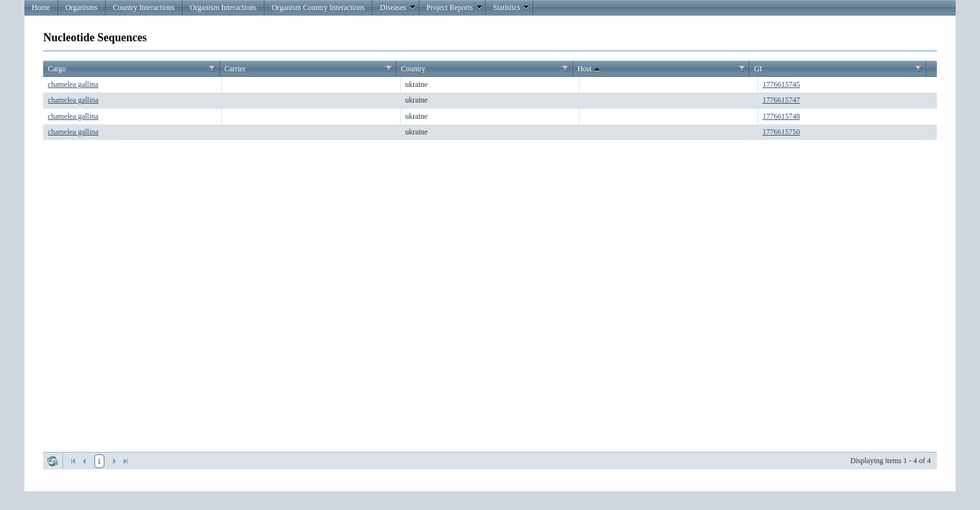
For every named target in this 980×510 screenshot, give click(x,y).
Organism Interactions (223, 7)
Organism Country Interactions (318, 7)
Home (41, 7)
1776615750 (781, 132)
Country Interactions (143, 7)
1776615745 (781, 84)
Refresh (52, 461)
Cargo (57, 69)
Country (413, 69)
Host (590, 69)
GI (758, 69)
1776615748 (781, 116)
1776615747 (781, 100)
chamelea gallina (73, 84)
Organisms (81, 7)
